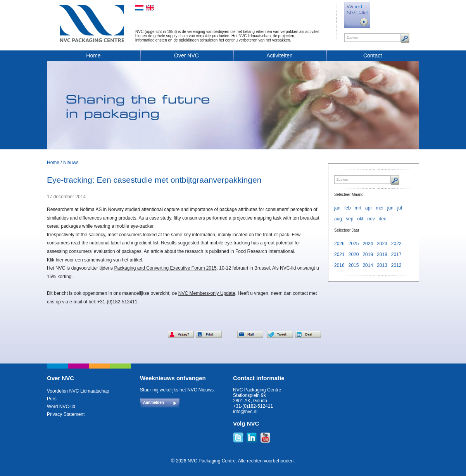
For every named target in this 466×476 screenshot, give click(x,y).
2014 (368, 265)
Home (93, 55)
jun (390, 208)
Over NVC (186, 55)
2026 (339, 244)
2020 (354, 254)
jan (337, 208)
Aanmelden (154, 402)
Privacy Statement (66, 414)
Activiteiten (280, 55)
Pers (52, 399)
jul (400, 208)
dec (382, 219)
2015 (354, 265)
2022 (396, 244)
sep (349, 219)
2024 (368, 244)
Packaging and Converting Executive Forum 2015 (165, 268)
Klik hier (55, 260)
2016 (339, 265)
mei (379, 208)
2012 (396, 265)
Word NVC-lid (61, 407)
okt (360, 219)
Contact (373, 55)
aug (338, 219)
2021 (339, 254)
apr (368, 208)
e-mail (76, 302)
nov (371, 219)
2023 (382, 244)
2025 (354, 244)
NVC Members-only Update (207, 293)
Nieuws (71, 163)
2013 (382, 265)
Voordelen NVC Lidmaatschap (78, 391)
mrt (358, 208)
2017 (396, 254)
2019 (368, 254)
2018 (382, 254)
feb (348, 208)
